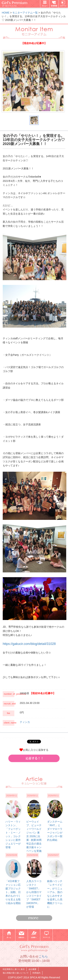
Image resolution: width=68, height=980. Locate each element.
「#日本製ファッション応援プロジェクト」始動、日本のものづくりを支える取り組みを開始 (13, 892)
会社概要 (32, 969)
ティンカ (25, 722)
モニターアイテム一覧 (25, 13)
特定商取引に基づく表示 (14, 969)
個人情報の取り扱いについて (16, 973)
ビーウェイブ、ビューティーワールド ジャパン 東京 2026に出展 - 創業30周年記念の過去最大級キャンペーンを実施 (34, 836)
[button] (34, 758)
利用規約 (36, 973)
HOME (6, 13)
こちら (43, 956)
